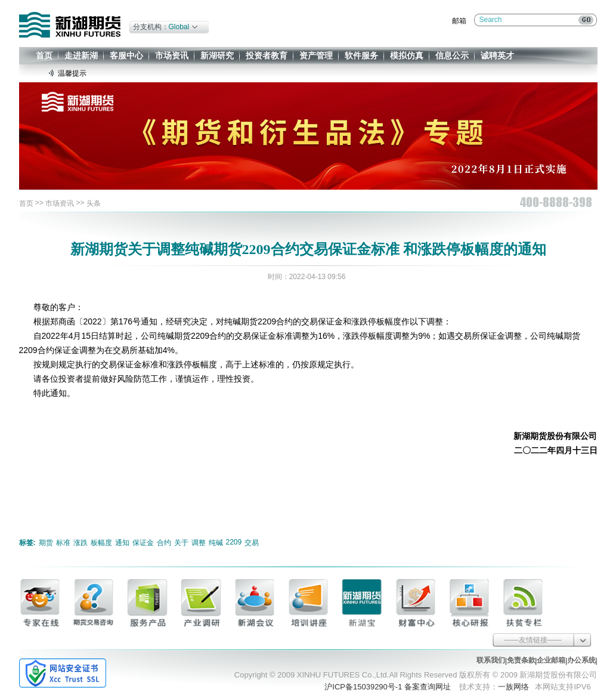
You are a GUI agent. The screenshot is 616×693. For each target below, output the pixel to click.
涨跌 (81, 543)
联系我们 (491, 660)
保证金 (143, 543)
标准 (63, 543)
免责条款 (521, 660)
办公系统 (581, 660)
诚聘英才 (497, 55)
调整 (199, 543)
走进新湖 (81, 55)
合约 (164, 543)
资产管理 (316, 55)
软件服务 (361, 55)
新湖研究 (217, 55)
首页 (44, 55)
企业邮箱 (551, 660)
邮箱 (459, 21)
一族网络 (513, 687)
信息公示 (452, 55)
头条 (94, 203)
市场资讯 (172, 55)
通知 (122, 543)
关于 (181, 543)
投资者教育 (267, 55)
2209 (234, 542)
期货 (46, 543)
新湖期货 (70, 25)
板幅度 (101, 543)
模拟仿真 (407, 55)
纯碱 (216, 543)
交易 (252, 543)
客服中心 (126, 55)
